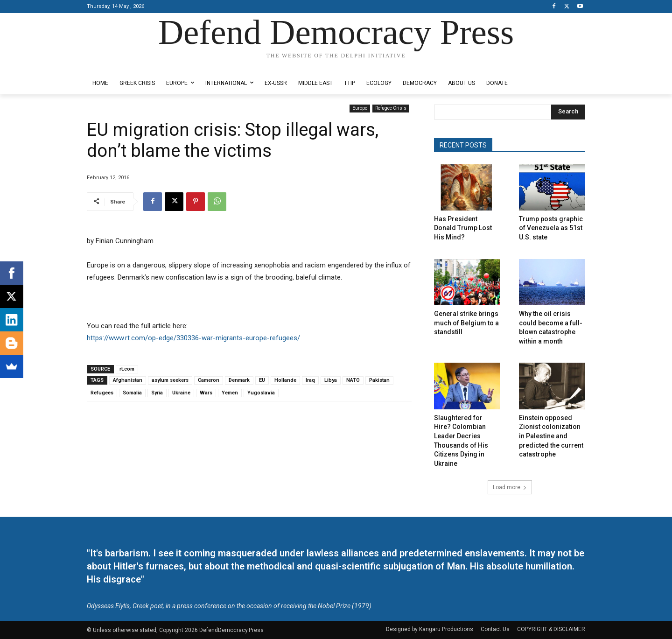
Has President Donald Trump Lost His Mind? (463, 228)
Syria (157, 393)
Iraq (310, 380)
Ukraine (181, 393)
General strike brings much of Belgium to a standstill (466, 323)
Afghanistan (128, 380)
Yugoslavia (261, 393)
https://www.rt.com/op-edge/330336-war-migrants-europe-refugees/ (193, 338)
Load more (510, 487)
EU (262, 380)
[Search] (568, 112)
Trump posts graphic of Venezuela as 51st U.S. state (551, 228)
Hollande (285, 380)
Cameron (209, 380)
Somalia (132, 393)
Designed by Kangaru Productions (123, 65)
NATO (353, 380)
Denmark (239, 380)
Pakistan (379, 380)
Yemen (230, 393)
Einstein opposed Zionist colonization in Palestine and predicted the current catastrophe (551, 436)
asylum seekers (170, 380)
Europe (360, 109)
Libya (331, 380)
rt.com (127, 369)
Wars (206, 393)
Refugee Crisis (391, 109)
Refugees (102, 393)
